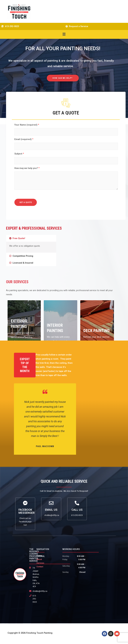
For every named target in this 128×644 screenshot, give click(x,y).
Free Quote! (19, 238)
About (39, 559)
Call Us (77, 510)
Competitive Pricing (23, 256)
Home (39, 556)
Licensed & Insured (23, 263)
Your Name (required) (27, 125)
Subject (19, 154)
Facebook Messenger (27, 511)
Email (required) (24, 139)
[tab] (31, 238)
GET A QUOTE (26, 202)
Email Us (51, 510)
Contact (40, 567)
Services (40, 563)
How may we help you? (27, 168)
